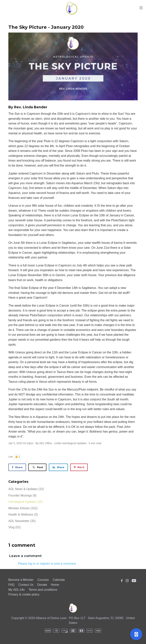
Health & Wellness (23, 514)
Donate (42, 585)
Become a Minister (21, 580)
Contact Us (26, 585)
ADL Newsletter (22, 521)
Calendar (59, 580)
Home (55, 585)
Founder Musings (22, 495)
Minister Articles (23, 508)
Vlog (15, 527)
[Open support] (136, 634)
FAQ (11, 585)
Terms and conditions (43, 590)
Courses (43, 580)
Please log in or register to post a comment (47, 564)
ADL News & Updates (26, 489)
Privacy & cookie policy (24, 594)
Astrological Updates (74, 443)
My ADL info (17, 590)
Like (11, 457)
